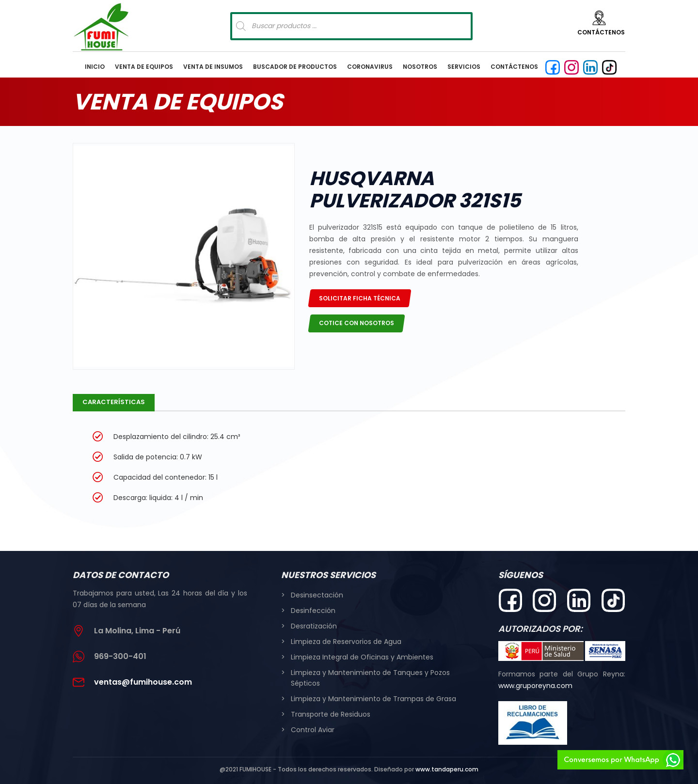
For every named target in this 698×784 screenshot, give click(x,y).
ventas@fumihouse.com (143, 682)
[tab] (114, 403)
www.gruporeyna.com (535, 686)
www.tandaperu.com (447, 769)
